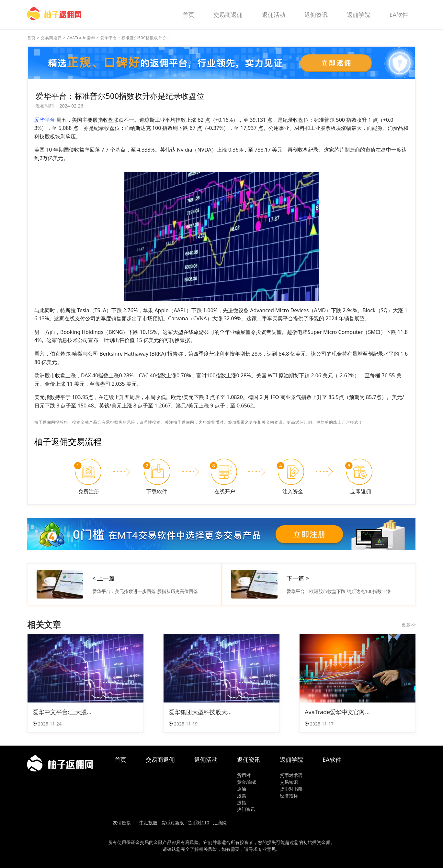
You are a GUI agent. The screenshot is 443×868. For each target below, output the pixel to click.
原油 (242, 789)
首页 (188, 15)
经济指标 (289, 796)
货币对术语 (291, 775)
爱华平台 (45, 120)
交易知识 (289, 782)
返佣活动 (274, 15)
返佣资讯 (316, 15)
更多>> (409, 625)
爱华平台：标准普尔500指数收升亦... (136, 38)
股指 (242, 802)
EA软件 (399, 15)
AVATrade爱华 (81, 38)
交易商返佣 (228, 15)
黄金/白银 (247, 782)
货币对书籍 (291, 789)
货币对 (244, 775)
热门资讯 (246, 809)
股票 (242, 796)
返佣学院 (358, 15)
